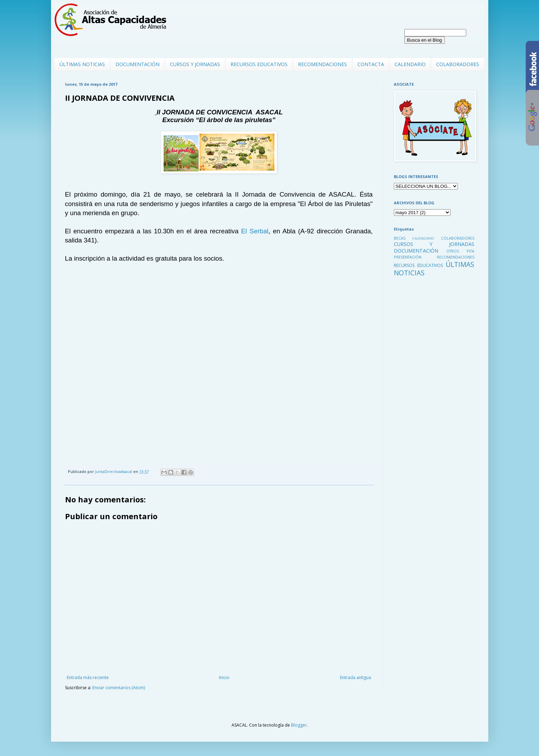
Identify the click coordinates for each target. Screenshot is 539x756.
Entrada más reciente (88, 677)
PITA (470, 251)
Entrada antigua (356, 677)
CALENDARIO (410, 64)
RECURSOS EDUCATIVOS (259, 64)
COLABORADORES (458, 64)
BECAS (400, 238)
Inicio (224, 677)
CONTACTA (371, 64)
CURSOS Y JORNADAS (195, 64)
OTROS (453, 251)
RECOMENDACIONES (322, 64)
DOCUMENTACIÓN (137, 64)
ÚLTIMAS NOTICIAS (82, 64)
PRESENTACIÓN (408, 257)
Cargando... (161, 369)
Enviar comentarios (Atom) (119, 688)
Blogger (299, 725)
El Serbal (255, 231)
